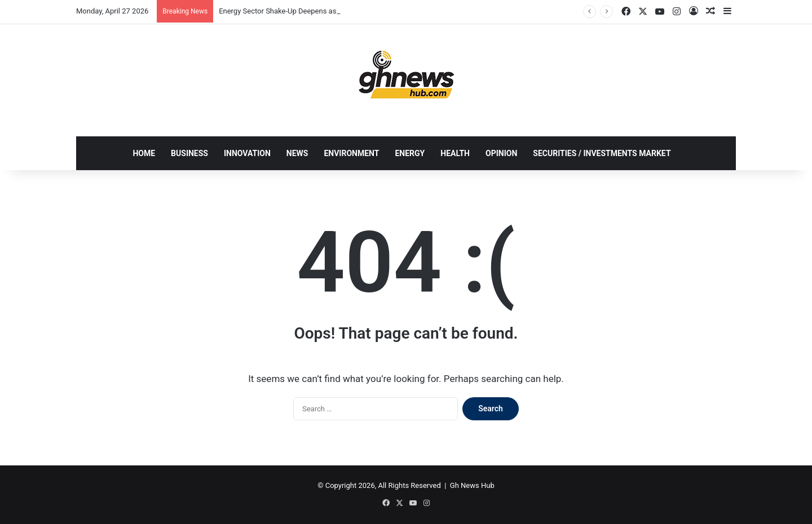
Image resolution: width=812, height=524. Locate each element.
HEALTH (455, 153)
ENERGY (410, 153)
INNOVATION (247, 153)
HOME (144, 153)
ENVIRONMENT (351, 153)
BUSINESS (189, 153)
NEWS (297, 153)
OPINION (501, 153)
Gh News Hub (472, 485)
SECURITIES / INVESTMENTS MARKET (602, 153)
